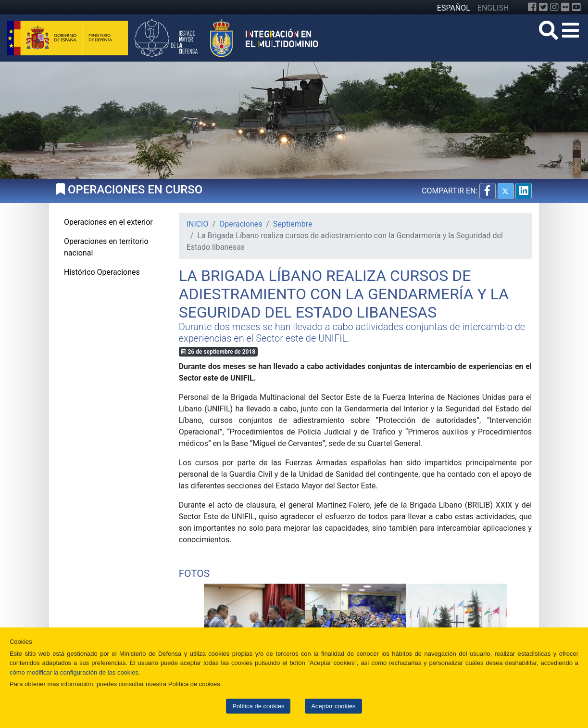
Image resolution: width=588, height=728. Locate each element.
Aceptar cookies (333, 706)
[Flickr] (565, 7)
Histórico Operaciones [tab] (102, 272)
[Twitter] (543, 7)
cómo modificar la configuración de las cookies (74, 672)
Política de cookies (258, 706)
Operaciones (241, 224)
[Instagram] (554, 7)
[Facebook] (532, 7)
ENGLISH (493, 8)
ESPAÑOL (454, 8)
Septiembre (293, 224)
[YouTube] (576, 7)
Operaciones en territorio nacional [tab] (106, 247)
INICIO (198, 224)
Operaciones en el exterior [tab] (108, 222)
